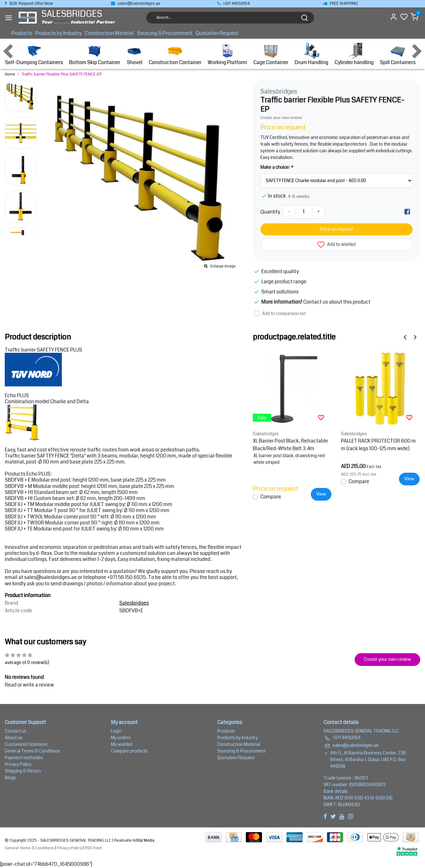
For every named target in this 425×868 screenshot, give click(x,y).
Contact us (16, 731)
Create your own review (281, 118)
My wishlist (122, 744)
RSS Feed (93, 848)
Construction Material (109, 33)
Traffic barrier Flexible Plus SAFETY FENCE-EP (62, 74)
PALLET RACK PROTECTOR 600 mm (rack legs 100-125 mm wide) (378, 445)
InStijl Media (143, 840)
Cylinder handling (354, 54)
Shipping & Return (23, 771)
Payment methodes (24, 758)
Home (10, 74)
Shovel (134, 54)
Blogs (10, 778)
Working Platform (227, 54)
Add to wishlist (337, 245)
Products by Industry (58, 33)
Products (22, 33)
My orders (121, 738)
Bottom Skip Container (95, 54)
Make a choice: (277, 167)
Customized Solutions (26, 744)
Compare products (129, 751)
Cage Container (271, 54)
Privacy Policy (18, 764)
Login (116, 731)
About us (14, 738)
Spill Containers (398, 54)
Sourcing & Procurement (165, 33)
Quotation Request (217, 33)
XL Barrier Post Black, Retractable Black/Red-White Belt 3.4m (290, 445)
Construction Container (175, 54)
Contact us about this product (337, 302)
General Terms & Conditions (33, 751)
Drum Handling (311, 54)
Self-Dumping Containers (34, 54)
